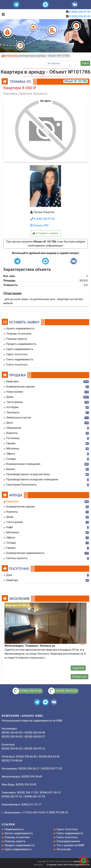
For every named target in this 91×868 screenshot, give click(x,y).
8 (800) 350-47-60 (80, 12)
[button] (45, 128)
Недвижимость (14, 829)
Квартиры (13, 56)
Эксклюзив (64, 849)
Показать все (79, 677)
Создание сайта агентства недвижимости (68, 865)
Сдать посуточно (67, 829)
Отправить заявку (45, 233)
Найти (85, 63)
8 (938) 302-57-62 (43, 219)
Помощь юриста (15, 841)
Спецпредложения (68, 841)
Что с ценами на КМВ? (70, 845)
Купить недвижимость (19, 833)
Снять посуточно (67, 837)
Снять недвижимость (70, 833)
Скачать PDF (40, 225)
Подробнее (78, 668)
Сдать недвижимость (18, 849)
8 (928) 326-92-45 (80, 16)
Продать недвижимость (20, 845)
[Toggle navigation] (2, 14)
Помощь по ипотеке (17, 837)
